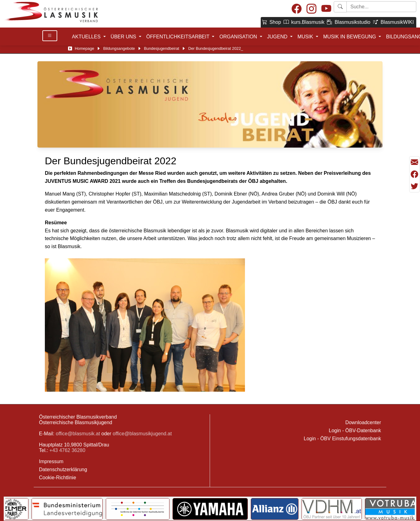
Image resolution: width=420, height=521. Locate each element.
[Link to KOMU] (138, 509)
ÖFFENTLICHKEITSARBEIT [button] (179, 37)
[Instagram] (311, 9)
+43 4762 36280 (67, 450)
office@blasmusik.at (78, 434)
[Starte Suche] (381, 7)
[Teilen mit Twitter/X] (414, 186)
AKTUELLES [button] (87, 37)
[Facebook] (297, 9)
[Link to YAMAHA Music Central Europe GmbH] (210, 509)
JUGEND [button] (278, 37)
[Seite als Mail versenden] (414, 162)
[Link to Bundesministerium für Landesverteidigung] (67, 509)
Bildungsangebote (119, 48)
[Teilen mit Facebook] (414, 174)
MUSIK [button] (306, 37)
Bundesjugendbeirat (162, 48)
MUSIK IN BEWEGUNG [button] (350, 37)
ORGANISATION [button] (239, 37)
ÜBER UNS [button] (124, 37)
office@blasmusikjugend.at (142, 434)
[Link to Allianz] (275, 509)
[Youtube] (326, 9)
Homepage (85, 48)
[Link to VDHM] (332, 509)
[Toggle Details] (50, 36)
